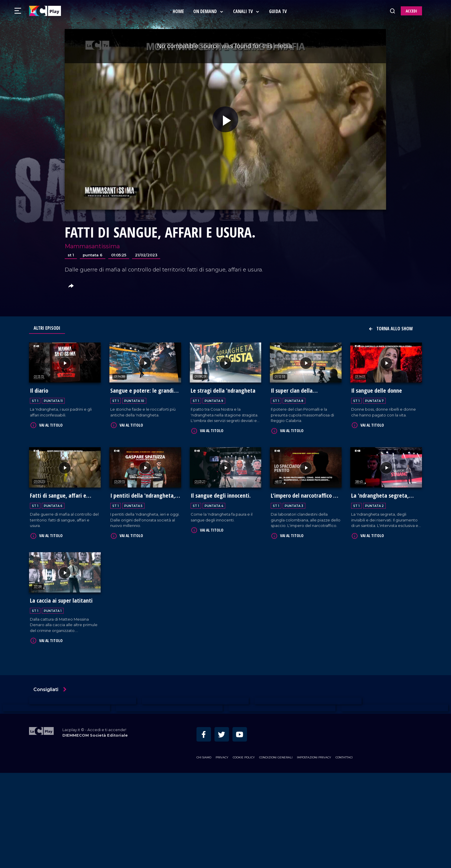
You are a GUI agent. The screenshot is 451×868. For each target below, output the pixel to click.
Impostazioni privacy (314, 755)
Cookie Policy (244, 755)
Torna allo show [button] (391, 329)
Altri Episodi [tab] (47, 328)
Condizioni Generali (276, 755)
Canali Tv (247, 11)
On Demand (209, 11)
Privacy (222, 755)
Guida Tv (278, 11)
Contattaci (344, 755)
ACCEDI (411, 11)
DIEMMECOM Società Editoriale (95, 733)
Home (179, 11)
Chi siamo (204, 755)
